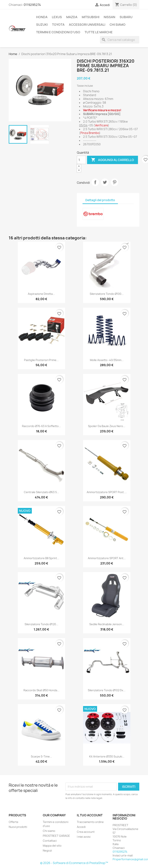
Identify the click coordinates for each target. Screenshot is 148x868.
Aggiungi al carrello (113, 160)
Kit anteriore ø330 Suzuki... (107, 756)
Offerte (14, 822)
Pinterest (115, 182)
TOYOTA (58, 25)
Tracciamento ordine (90, 822)
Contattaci (50, 841)
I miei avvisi (84, 837)
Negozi (47, 850)
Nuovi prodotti (18, 827)
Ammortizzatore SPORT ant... (107, 558)
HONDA (42, 17)
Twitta (105, 182)
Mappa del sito (52, 846)
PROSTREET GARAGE (56, 836)
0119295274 (32, 5)
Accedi (81, 827)
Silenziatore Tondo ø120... (41, 624)
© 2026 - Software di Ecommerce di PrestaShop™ (74, 863)
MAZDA (72, 17)
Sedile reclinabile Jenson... (107, 624)
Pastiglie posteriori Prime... (41, 360)
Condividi (95, 182)
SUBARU (126, 17)
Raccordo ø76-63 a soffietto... (41, 426)
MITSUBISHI (91, 17)
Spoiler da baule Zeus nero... (107, 426)
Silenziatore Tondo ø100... (107, 294)
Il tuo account (90, 815)
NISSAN (109, 17)
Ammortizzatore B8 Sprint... (41, 558)
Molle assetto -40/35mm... (107, 360)
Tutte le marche (99, 32)
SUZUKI (42, 25)
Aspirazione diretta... (41, 294)
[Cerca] (120, 40)
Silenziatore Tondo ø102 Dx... (107, 690)
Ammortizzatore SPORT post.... (107, 492)
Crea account (86, 832)
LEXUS (57, 17)
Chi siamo (118, 25)
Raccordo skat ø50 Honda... (41, 690)
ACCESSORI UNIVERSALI (87, 25)
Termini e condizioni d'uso (58, 32)
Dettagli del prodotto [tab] (100, 200)
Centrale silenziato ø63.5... (41, 492)
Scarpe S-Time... (41, 756)
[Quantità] (81, 160)
